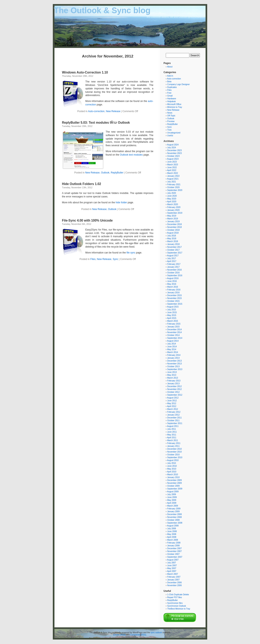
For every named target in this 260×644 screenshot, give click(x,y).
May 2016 (172, 284)
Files (93, 259)
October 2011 (173, 420)
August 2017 (173, 256)
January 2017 (173, 267)
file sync (131, 253)
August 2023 (173, 159)
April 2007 (172, 571)
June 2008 (172, 531)
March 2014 (173, 352)
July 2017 (172, 258)
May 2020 (172, 199)
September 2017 (175, 253)
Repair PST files (174, 597)
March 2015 (173, 321)
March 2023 (173, 165)
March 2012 (173, 409)
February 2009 (174, 509)
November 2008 (174, 517)
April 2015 (172, 318)
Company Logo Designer (178, 84)
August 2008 (173, 526)
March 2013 (173, 378)
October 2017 (173, 250)
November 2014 (174, 332)
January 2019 (173, 221)
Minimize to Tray (175, 107)
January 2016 (173, 293)
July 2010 (172, 463)
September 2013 (175, 369)
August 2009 (173, 492)
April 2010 (172, 472)
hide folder (121, 202)
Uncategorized (174, 133)
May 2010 (172, 469)
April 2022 (172, 170)
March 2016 (173, 287)
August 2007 (173, 560)
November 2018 (174, 227)
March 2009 (173, 506)
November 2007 (174, 551)
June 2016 (172, 281)
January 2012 (173, 415)
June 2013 (172, 372)
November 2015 (174, 298)
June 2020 (172, 196)
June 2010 (172, 466)
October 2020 (173, 187)
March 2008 (173, 540)
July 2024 (172, 148)
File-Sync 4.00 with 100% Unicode (87, 220)
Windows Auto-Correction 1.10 (85, 72)
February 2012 (174, 412)
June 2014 (172, 347)
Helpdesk (171, 101)
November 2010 (174, 452)
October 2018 (173, 230)
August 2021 (173, 179)
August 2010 (173, 460)
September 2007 (175, 557)
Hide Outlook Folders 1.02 (81, 184)
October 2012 (173, 392)
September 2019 (175, 213)
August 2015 (173, 307)
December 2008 (174, 514)
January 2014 (173, 358)
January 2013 (173, 384)
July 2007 (172, 563)
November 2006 (174, 585)
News (170, 113)
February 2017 (174, 264)
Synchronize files (175, 603)
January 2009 (173, 511)
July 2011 (172, 429)
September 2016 (175, 275)
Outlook (105, 173)
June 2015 (172, 312)
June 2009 (172, 497)
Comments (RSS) (138, 635)
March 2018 (173, 241)
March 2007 (173, 574)
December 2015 (174, 295)
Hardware (172, 99)
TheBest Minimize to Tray (179, 609)
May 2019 (172, 216)
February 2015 (174, 324)
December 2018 (174, 224)
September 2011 (175, 423)
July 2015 (172, 310)
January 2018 (173, 244)
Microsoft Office (174, 104)
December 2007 (174, 548)
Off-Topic (171, 116)
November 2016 (174, 270)
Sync (115, 259)
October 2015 (173, 301)
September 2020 (175, 190)
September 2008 (175, 523)
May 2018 (172, 239)
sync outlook (156, 633)
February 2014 (174, 355)
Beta (169, 82)
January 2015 (173, 327)
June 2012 (172, 401)
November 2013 (174, 364)
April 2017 (172, 261)
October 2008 (173, 520)
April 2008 (172, 537)
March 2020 (173, 204)
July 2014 (172, 344)
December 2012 (174, 386)
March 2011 (173, 440)
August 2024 (173, 145)
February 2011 (174, 443)
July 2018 (172, 236)
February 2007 (174, 577)
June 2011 (172, 432)
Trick (169, 130)
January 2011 (173, 446)
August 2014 (173, 341)
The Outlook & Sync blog (102, 10)
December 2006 (174, 583)
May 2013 (172, 375)
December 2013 (174, 361)
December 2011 (174, 418)
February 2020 (174, 207)
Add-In (170, 76)
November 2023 (174, 153)
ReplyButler (117, 173)
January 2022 (173, 176)
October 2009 (173, 486)
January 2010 (173, 477)
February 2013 (174, 381)
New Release (113, 111)
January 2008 (173, 546)
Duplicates (172, 87)
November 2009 (174, 483)
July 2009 (172, 494)
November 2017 (174, 247)
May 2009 (172, 500)
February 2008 (174, 543)
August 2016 (173, 278)
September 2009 (175, 489)
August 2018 (173, 233)
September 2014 (175, 338)
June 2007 (172, 566)
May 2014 (172, 349)
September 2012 (175, 395)
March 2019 (173, 219)
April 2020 (172, 202)
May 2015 (172, 315)
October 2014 (173, 335)
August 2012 (173, 398)
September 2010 (175, 457)
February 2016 (174, 290)
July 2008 (172, 529)
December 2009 (174, 480)
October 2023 (173, 156)
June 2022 (172, 167)
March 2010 (173, 475)
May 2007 (172, 568)
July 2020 (172, 193)
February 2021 (174, 185)
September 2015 (175, 304)
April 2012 (172, 406)
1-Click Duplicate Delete (178, 595)
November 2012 (174, 389)
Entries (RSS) (120, 635)
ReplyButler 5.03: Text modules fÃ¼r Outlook (96, 123)
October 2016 (173, 273)
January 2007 (173, 580)
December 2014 (174, 330)
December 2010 (174, 449)
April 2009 (172, 503)
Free (169, 93)
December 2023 (174, 150)
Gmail (170, 96)
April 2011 (172, 438)
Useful (170, 136)
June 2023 (172, 162)
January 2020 (173, 210)
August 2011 (173, 426)
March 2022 (173, 173)
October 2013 (173, 366)
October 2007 (173, 554)
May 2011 (172, 435)
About (170, 67)
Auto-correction (96, 111)
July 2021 (172, 182)
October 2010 (173, 455)
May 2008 (172, 534)
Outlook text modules (131, 155)
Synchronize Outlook (177, 606)
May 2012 (172, 403)
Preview (171, 121)
